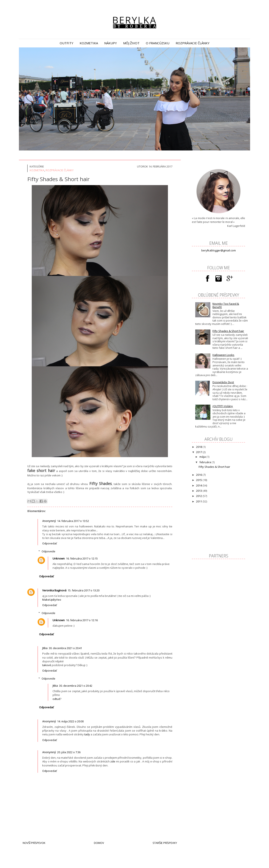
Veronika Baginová (54, 590)
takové (47, 665)
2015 (199, 480)
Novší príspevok (34, 843)
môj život (131, 43)
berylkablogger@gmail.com (219, 250)
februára (206, 462)
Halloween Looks (223, 355)
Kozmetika (37, 170)
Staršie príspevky (165, 843)
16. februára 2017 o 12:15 (82, 558)
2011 (199, 501)
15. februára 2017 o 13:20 (84, 590)
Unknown (59, 558)
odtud (56, 699)
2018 (199, 447)
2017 (199, 452)
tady (87, 734)
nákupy (111, 43)
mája (203, 457)
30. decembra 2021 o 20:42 (76, 686)
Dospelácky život (223, 382)
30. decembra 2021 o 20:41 (65, 648)
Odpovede (48, 551)
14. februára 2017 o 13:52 (73, 521)
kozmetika (89, 43)
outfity (67, 43)
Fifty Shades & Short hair (228, 331)
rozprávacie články (193, 43)
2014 (199, 485)
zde (113, 761)
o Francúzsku (158, 43)
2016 (199, 475)
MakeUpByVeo (52, 600)
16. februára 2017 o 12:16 (82, 620)
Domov (99, 843)
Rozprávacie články (60, 170)
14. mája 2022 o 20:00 (70, 721)
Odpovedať (50, 543)
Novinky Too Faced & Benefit (226, 305)
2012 (199, 496)
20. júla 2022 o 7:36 (69, 752)
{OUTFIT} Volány (223, 406)
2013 (199, 491)
